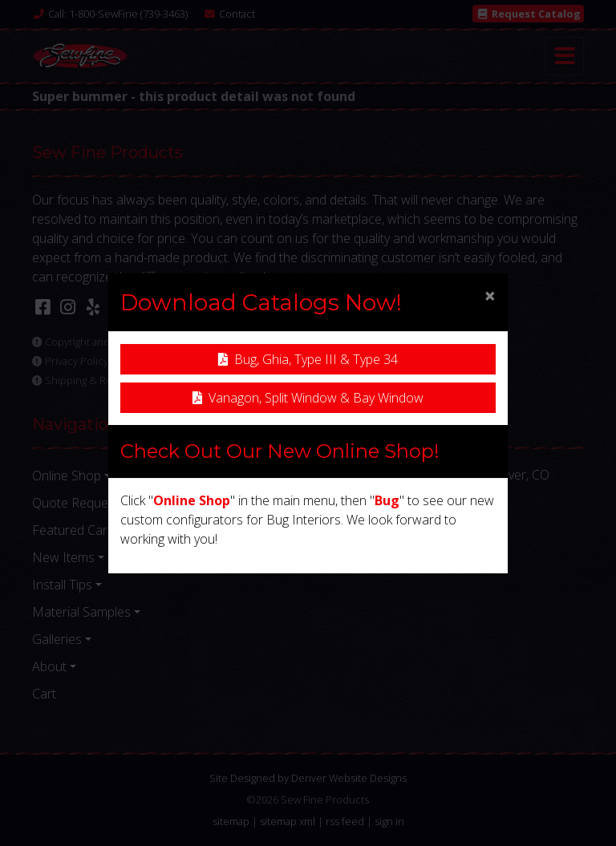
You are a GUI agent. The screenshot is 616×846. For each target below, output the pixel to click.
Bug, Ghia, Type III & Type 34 (308, 359)
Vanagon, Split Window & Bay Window (308, 398)
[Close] (490, 295)
